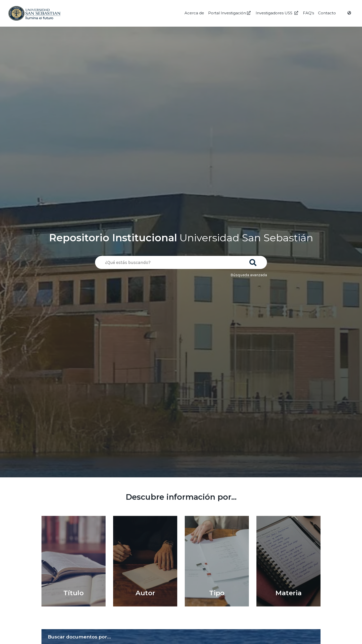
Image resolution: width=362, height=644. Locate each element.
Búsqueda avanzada (249, 275)
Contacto (327, 13)
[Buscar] (254, 261)
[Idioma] (350, 13)
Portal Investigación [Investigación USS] (230, 13)
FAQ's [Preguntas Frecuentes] (308, 13)
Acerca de (194, 13)
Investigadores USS (277, 13)
